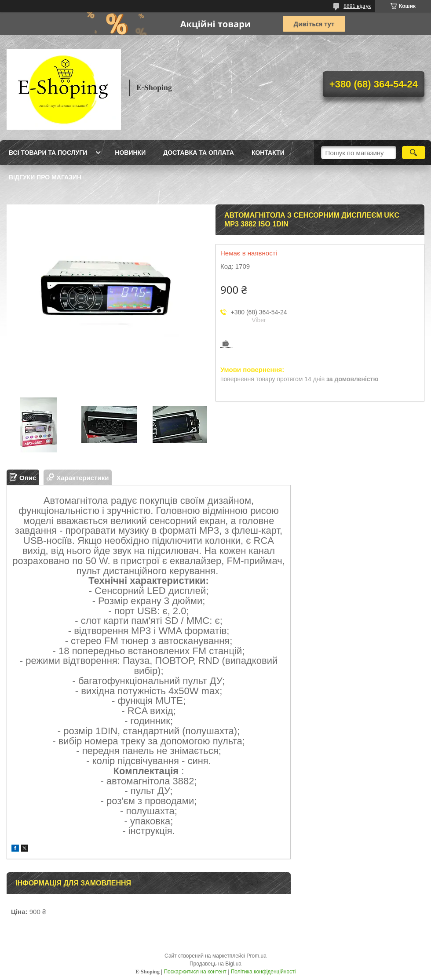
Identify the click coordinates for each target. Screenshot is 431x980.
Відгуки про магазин (45, 177)
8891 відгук (357, 6)
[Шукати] (414, 153)
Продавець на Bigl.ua (215, 964)
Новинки (130, 153)
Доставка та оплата (199, 153)
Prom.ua (257, 956)
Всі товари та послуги (48, 153)
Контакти (268, 153)
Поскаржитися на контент (195, 972)
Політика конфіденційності (263, 972)
